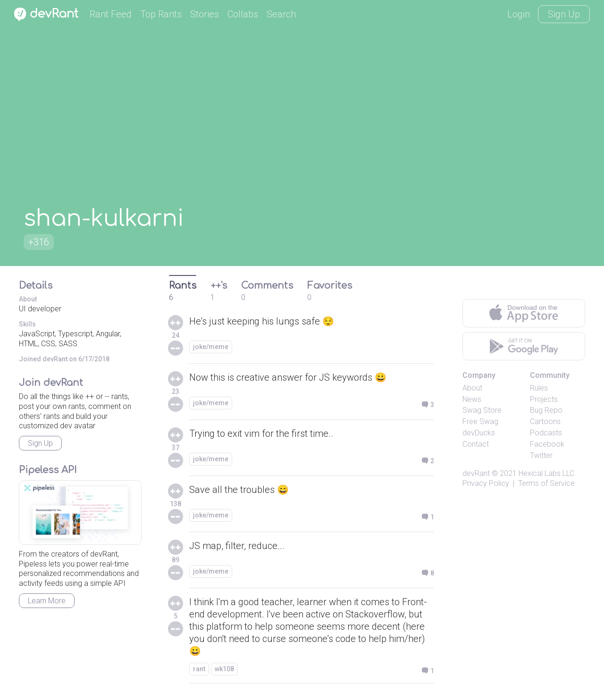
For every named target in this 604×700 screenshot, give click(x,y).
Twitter (541, 455)
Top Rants (161, 14)
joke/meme (211, 347)
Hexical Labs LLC (546, 473)
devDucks (479, 433)
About (472, 388)
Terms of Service (546, 483)
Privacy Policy (486, 483)
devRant (476, 473)
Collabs (243, 14)
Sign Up (564, 14)
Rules (539, 388)
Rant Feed (111, 14)
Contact (476, 444)
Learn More (47, 601)
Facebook (547, 444)
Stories (205, 14)
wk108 (224, 669)
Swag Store (482, 410)
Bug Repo (546, 410)
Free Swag (480, 421)
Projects (544, 399)
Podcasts (546, 433)
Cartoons (545, 421)
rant (199, 669)
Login (519, 14)
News (472, 399)
